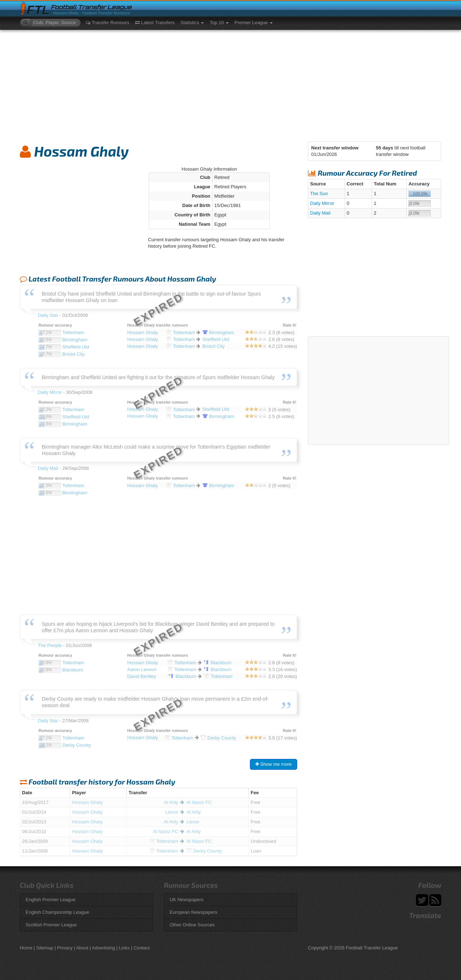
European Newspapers (193, 912)
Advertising (103, 948)
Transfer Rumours (108, 23)
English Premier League (51, 900)
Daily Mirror (322, 203)
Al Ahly (171, 802)
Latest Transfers (155, 23)
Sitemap (45, 948)
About (82, 948)
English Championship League (57, 912)
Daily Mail (320, 213)
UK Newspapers (187, 900)
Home (26, 948)
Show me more (274, 764)
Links (124, 948)
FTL (38, 10)
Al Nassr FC (199, 802)
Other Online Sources (192, 925)
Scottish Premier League (51, 925)
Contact (142, 948)
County (204, 851)
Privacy (65, 948)
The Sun (319, 194)
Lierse (172, 812)
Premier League (254, 23)
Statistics (192, 23)
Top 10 (219, 23)
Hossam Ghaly (87, 802)
